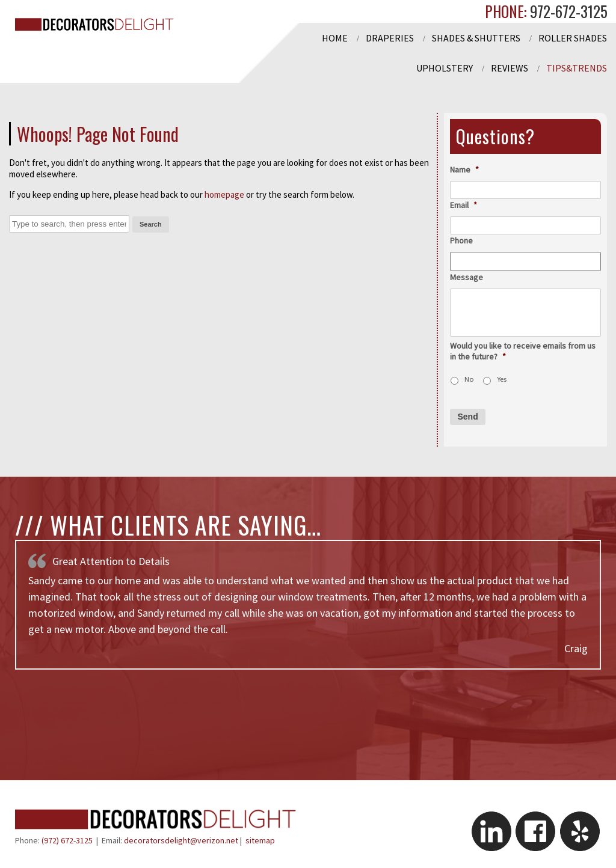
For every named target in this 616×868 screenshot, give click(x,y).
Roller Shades (573, 38)
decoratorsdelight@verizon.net (181, 840)
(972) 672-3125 (67, 840)
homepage (224, 194)
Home (335, 38)
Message (467, 277)
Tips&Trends (577, 68)
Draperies (390, 38)
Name (464, 170)
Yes (502, 379)
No (469, 379)
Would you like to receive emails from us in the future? (523, 351)
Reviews (510, 68)
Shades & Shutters (476, 38)
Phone (461, 240)
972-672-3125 (567, 11)
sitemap (260, 840)
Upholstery (445, 68)
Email (464, 205)
